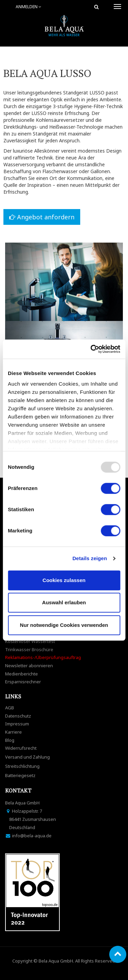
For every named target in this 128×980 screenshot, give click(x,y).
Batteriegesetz (20, 775)
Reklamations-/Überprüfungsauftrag (43, 657)
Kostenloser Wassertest (30, 641)
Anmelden (29, 7)
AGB (10, 708)
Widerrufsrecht (21, 748)
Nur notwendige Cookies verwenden (64, 625)
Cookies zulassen (64, 580)
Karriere (13, 732)
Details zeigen (90, 558)
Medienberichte (22, 674)
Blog (10, 740)
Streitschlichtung (22, 766)
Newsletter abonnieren (29, 666)
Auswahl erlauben (64, 602)
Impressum (17, 724)
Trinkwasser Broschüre (29, 649)
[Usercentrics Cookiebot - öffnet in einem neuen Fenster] (91, 349)
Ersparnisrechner (23, 682)
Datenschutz (18, 716)
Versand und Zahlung (27, 757)
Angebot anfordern (42, 217)
